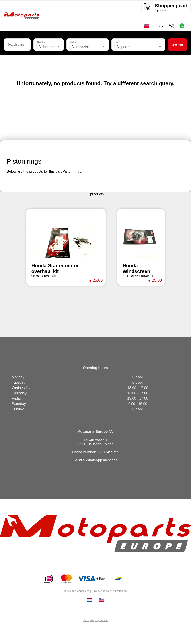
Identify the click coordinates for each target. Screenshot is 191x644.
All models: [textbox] (80, 47)
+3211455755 (108, 453)
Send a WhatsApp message (95, 461)
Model (73, 42)
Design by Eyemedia (95, 621)
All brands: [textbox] (47, 47)
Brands (41, 42)
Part (117, 42)
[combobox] (49, 47)
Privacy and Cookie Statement (109, 591)
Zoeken (178, 45)
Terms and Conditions (76, 591)
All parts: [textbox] (123, 47)
